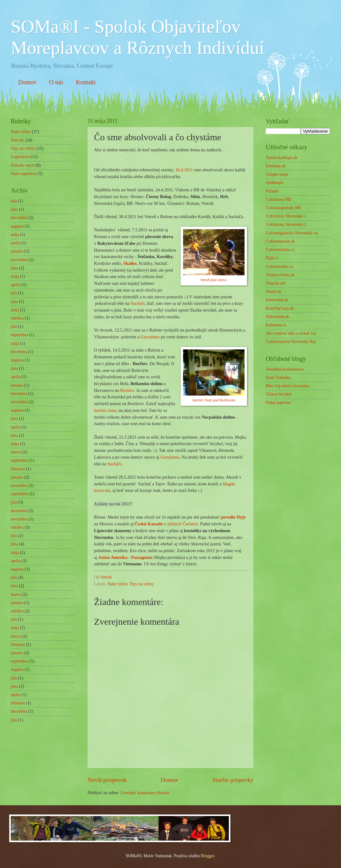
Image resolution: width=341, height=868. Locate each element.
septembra (20, 335)
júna (14, 209)
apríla (16, 243)
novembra (19, 260)
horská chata (105, 410)
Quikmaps (274, 183)
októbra (17, 318)
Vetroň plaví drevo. (214, 280)
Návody (18, 140)
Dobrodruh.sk (277, 317)
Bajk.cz (272, 258)
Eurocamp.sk (277, 300)
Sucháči (138, 303)
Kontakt (86, 82)
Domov (27, 82)
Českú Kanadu (149, 524)
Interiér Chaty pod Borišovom (214, 400)
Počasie (272, 191)
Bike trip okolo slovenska (287, 386)
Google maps (277, 174)
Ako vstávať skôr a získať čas (291, 333)
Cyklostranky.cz (279, 267)
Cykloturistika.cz (280, 250)
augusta (17, 226)
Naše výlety (118, 584)
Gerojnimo (150, 337)
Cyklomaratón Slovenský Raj (291, 342)
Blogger (207, 856)
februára (18, 469)
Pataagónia (142, 557)
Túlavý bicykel (278, 394)
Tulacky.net (276, 283)
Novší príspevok (107, 780)
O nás (56, 82)
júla (14, 201)
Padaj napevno (278, 402)
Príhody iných (23, 165)
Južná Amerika (113, 557)
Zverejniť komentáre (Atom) (145, 793)
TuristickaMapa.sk (282, 158)
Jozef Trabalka (278, 378)
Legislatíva (20, 157)
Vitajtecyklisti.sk (280, 275)
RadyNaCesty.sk (280, 308)
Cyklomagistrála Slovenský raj (292, 233)
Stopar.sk (274, 291)
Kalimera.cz (276, 325)
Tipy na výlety (142, 584)
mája (15, 235)
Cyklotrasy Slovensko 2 (286, 224)
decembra (19, 218)
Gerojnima (170, 457)
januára (17, 251)
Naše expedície (24, 174)
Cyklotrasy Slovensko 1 (286, 216)
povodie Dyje (233, 517)
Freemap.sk (276, 166)
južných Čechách (183, 524)
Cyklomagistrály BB (283, 208)
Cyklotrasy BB (278, 199)
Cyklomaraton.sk (280, 241)
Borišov (127, 390)
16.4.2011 (184, 170)
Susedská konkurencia (285, 369)
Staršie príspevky (233, 780)
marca (16, 452)
